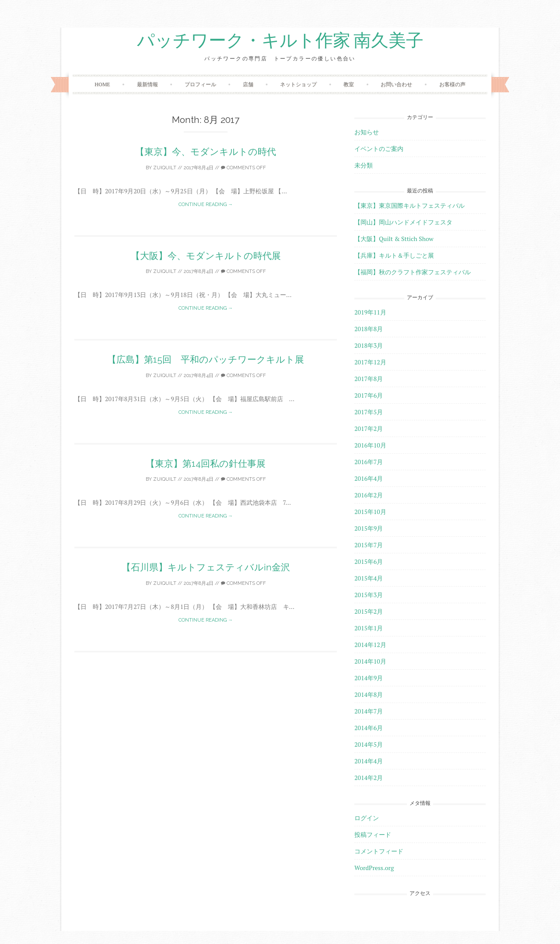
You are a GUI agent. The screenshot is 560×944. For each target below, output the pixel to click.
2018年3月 (369, 345)
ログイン (367, 818)
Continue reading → (206, 205)
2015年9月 (369, 528)
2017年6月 (369, 395)
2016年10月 (370, 445)
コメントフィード (379, 851)
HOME (102, 84)
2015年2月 (369, 611)
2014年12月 (370, 645)
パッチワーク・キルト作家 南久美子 (280, 41)
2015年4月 (369, 578)
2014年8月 (369, 694)
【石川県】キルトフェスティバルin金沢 (206, 567)
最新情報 (147, 84)
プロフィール (200, 84)
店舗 (248, 84)
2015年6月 (369, 561)
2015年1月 (369, 628)
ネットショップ (298, 84)
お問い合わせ (396, 84)
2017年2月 (369, 428)
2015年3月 (369, 595)
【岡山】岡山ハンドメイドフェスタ (403, 222)
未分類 (364, 165)
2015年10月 (370, 512)
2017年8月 (369, 379)
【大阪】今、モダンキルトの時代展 (206, 256)
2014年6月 (369, 728)
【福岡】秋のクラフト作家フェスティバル (413, 272)
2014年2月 (369, 778)
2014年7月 (369, 711)
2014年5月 (369, 744)
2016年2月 (369, 495)
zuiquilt (165, 168)
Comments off (243, 168)
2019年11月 (370, 312)
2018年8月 (369, 329)
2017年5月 (369, 412)
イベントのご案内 (379, 149)
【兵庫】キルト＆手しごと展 (394, 255)
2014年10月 (370, 661)
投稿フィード (373, 834)
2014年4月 (369, 761)
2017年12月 (370, 362)
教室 (349, 84)
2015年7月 (369, 545)
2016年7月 (369, 462)
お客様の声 (452, 84)
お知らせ (367, 132)
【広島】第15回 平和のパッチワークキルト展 (206, 359)
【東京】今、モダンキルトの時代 (206, 152)
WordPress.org (374, 868)
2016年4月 (369, 478)
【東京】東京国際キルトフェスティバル (409, 205)
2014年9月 (369, 678)
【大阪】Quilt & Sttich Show (394, 239)
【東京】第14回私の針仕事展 (206, 463)
